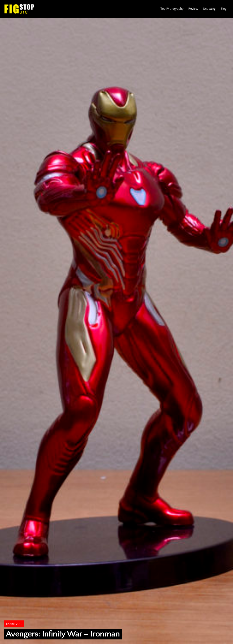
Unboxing (209, 9)
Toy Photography (172, 9)
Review (193, 9)
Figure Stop (19, 9)
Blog (224, 9)
